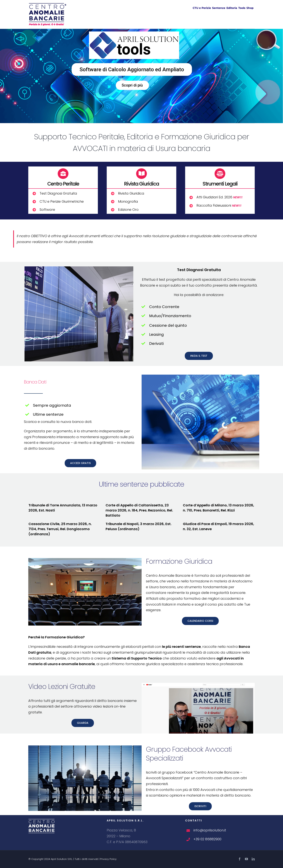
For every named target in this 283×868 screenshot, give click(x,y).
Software (47, 210)
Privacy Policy (108, 859)
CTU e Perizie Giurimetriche (62, 201)
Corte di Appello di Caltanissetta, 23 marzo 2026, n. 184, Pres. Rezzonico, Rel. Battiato (139, 510)
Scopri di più (132, 85)
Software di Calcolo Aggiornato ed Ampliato (132, 69)
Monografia (128, 201)
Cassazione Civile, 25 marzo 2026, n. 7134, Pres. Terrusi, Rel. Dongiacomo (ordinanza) (60, 529)
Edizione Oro (128, 210)
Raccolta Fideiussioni (219, 205)
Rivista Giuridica (131, 193)
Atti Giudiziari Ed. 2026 (219, 197)
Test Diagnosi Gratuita (58, 193)
